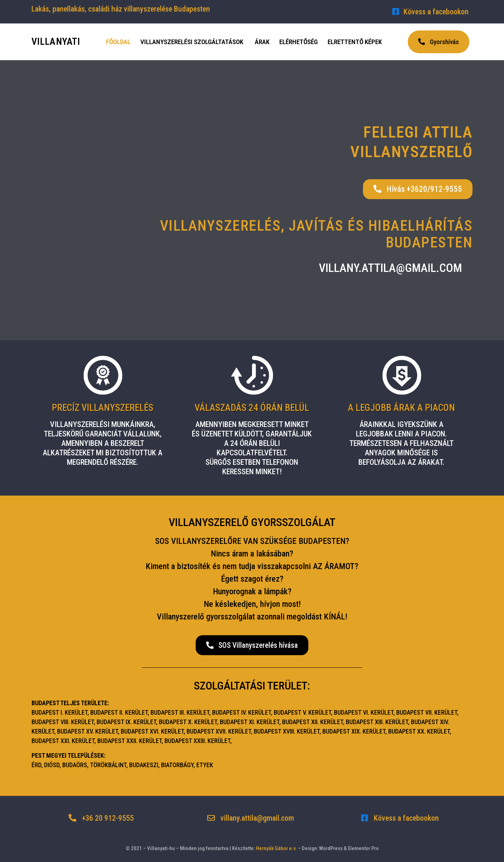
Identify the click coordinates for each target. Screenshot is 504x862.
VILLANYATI (56, 42)
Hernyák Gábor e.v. (276, 848)
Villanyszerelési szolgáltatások (192, 42)
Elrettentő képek (355, 42)
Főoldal (118, 42)
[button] (439, 42)
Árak (262, 42)
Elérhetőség (299, 42)
